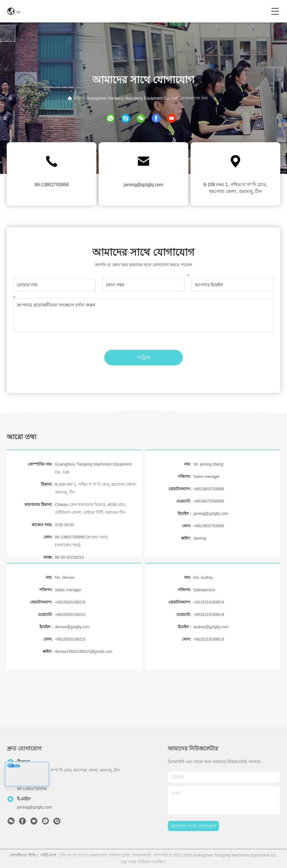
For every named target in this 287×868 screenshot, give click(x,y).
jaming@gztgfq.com (143, 185)
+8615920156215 (70, 602)
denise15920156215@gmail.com (84, 651)
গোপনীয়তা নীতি (23, 855)
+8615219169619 (209, 602)
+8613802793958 (209, 489)
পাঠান (144, 358)
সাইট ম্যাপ (48, 855)
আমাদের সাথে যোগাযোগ (193, 826)
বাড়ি (77, 98)
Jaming (200, 538)
